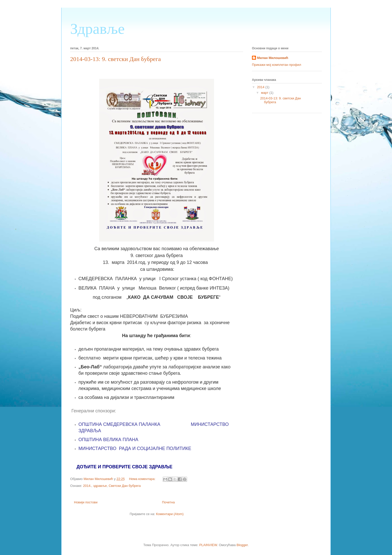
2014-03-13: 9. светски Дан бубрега (116, 59)
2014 (261, 87)
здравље (100, 486)
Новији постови (86, 502)
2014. (87, 486)
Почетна (168, 502)
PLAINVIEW (208, 545)
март (265, 93)
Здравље (97, 29)
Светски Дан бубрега (125, 486)
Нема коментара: (143, 479)
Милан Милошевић (273, 58)
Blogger (242, 545)
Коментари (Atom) (170, 514)
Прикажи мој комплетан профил (277, 65)
